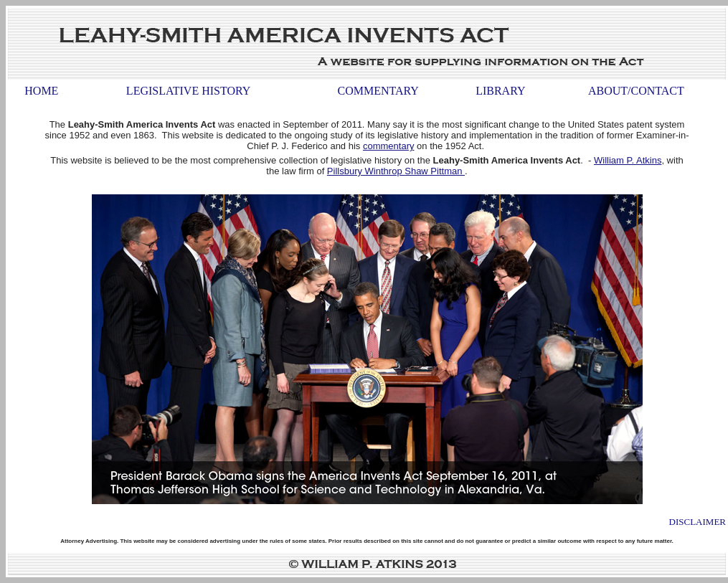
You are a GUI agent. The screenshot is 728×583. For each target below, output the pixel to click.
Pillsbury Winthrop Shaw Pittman (396, 171)
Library (500, 91)
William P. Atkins (628, 160)
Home (41, 91)
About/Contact (636, 91)
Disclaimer (698, 522)
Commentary (378, 91)
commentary (389, 146)
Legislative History (188, 91)
